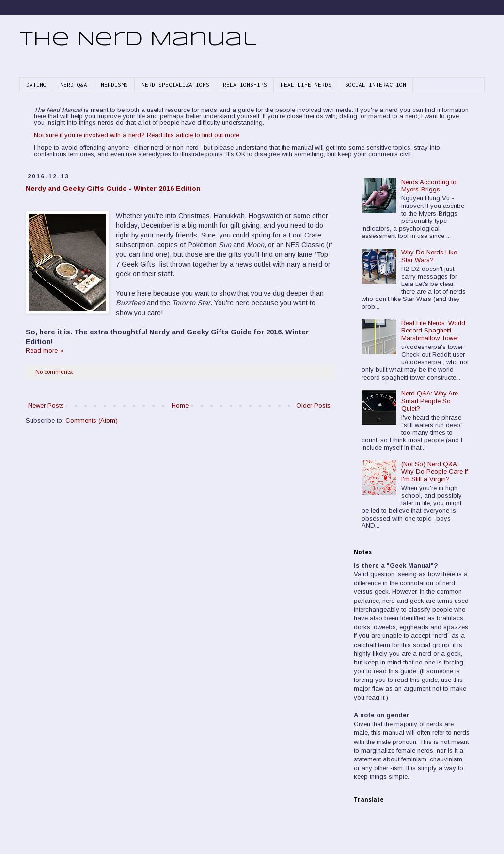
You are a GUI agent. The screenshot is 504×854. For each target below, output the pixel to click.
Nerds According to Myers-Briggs (429, 186)
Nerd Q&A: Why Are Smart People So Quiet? (430, 401)
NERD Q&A (74, 85)
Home (180, 405)
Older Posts (313, 405)
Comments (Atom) (92, 420)
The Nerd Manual (138, 40)
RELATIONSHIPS (245, 85)
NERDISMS (114, 85)
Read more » (45, 351)
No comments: (55, 372)
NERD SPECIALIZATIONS (175, 85)
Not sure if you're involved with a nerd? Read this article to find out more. (137, 135)
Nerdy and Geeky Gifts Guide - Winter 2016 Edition (113, 189)
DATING (36, 85)
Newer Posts (46, 405)
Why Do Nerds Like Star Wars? (429, 256)
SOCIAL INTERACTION (376, 85)
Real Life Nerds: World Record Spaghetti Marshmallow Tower (433, 331)
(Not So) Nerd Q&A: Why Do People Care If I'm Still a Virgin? (434, 472)
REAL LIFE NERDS (306, 85)
